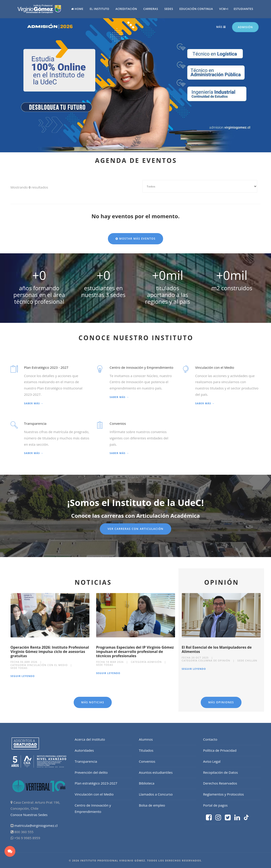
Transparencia (86, 761)
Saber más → (34, 403)
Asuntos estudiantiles (156, 772)
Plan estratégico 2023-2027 (96, 783)
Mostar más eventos (136, 239)
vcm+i (224, 9)
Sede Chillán (247, 660)
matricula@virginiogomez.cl (36, 825)
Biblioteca (147, 783)
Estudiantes (243, 9)
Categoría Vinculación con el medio (39, 665)
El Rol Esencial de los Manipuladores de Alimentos (217, 649)
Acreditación (126, 9)
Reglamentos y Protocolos (224, 794)
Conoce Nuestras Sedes (29, 815)
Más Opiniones (221, 702)
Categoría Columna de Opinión (206, 660)
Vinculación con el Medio (94, 794)
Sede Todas (19, 668)
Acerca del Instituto (90, 739)
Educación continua (196, 9)
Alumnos (146, 739)
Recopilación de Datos (221, 772)
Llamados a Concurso (156, 794)
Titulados (146, 750)
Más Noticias (93, 702)
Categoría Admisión (146, 662)
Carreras (151, 9)
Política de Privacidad (220, 750)
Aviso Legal (212, 761)
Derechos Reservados (220, 783)
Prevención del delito (91, 772)
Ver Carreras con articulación (135, 529)
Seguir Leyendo (23, 676)
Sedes (169, 9)
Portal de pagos (215, 805)
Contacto (210, 739)
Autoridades (84, 750)
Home (77, 9)
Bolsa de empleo (152, 805)
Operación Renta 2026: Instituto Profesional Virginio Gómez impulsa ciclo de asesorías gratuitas (50, 652)
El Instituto (99, 9)
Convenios (147, 761)
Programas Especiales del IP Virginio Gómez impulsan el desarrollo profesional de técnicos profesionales (135, 652)
